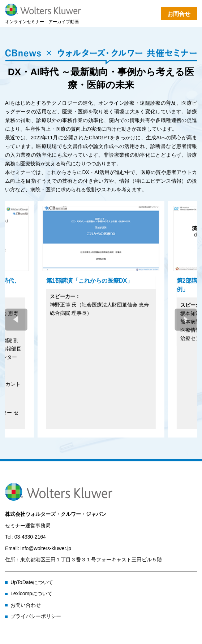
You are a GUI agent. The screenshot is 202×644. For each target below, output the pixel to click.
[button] (186, 319)
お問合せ (179, 14)
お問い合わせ (26, 605)
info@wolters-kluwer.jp (46, 548)
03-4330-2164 (30, 537)
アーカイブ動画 (64, 22)
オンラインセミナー (25, 22)
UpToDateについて (32, 582)
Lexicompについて (31, 593)
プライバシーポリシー (36, 616)
